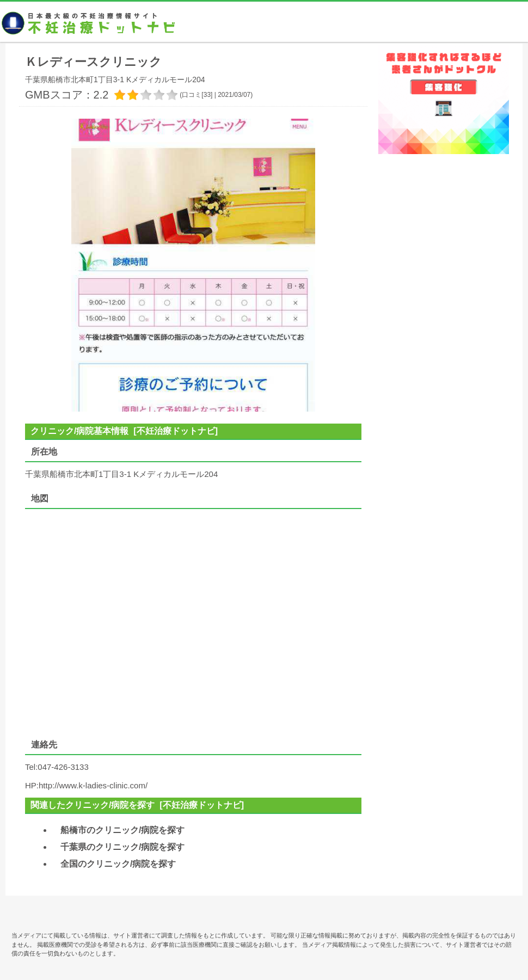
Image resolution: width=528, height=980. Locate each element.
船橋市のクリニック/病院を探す (122, 830)
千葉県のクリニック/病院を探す (122, 847)
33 (207, 95)
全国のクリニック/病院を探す (118, 864)
